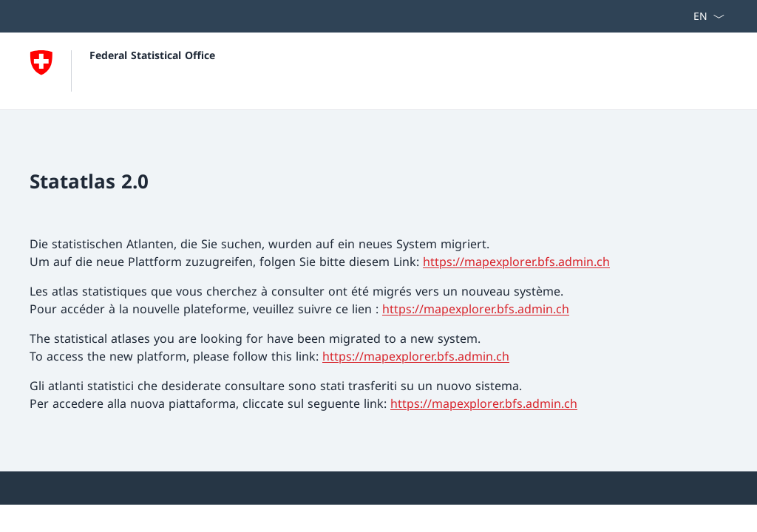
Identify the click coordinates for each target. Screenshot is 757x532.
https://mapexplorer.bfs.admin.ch (516, 262)
